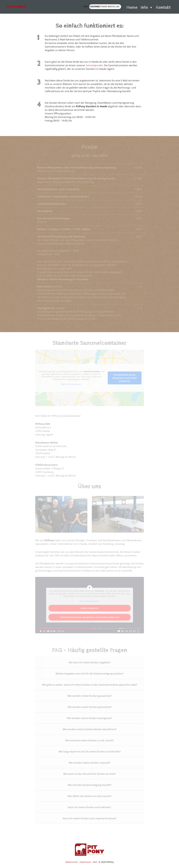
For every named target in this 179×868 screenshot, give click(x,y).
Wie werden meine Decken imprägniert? (90, 718)
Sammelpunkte (94, 65)
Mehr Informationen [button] (71, 384)
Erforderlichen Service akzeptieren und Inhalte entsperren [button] (125, 378)
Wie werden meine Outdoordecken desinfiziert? (90, 729)
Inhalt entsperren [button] (90, 608)
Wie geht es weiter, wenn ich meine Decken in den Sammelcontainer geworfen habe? (90, 685)
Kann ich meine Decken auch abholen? (90, 807)
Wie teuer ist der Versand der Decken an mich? (90, 774)
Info (147, 7)
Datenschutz (72, 862)
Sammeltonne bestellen (105, 7)
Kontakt (163, 7)
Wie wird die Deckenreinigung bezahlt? (90, 785)
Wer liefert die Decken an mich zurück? (90, 796)
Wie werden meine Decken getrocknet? (90, 707)
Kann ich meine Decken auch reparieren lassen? (90, 818)
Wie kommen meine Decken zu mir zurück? (90, 740)
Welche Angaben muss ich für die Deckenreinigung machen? (90, 674)
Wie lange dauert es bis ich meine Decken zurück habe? (90, 752)
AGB (95, 862)
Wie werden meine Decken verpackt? (90, 763)
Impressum (85, 862)
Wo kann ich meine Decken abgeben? (90, 662)
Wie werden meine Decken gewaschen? (90, 696)
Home (132, 7)
